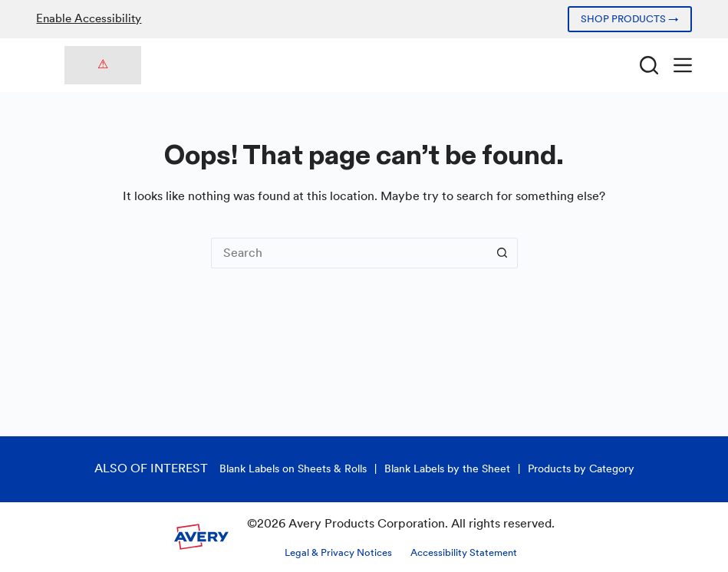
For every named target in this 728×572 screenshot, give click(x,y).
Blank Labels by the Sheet (447, 468)
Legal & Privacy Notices (338, 552)
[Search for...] (349, 253)
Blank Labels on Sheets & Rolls (293, 468)
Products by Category (581, 468)
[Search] (649, 65)
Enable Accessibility (89, 18)
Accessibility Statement (464, 552)
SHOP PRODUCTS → (630, 19)
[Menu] (683, 65)
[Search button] (502, 253)
